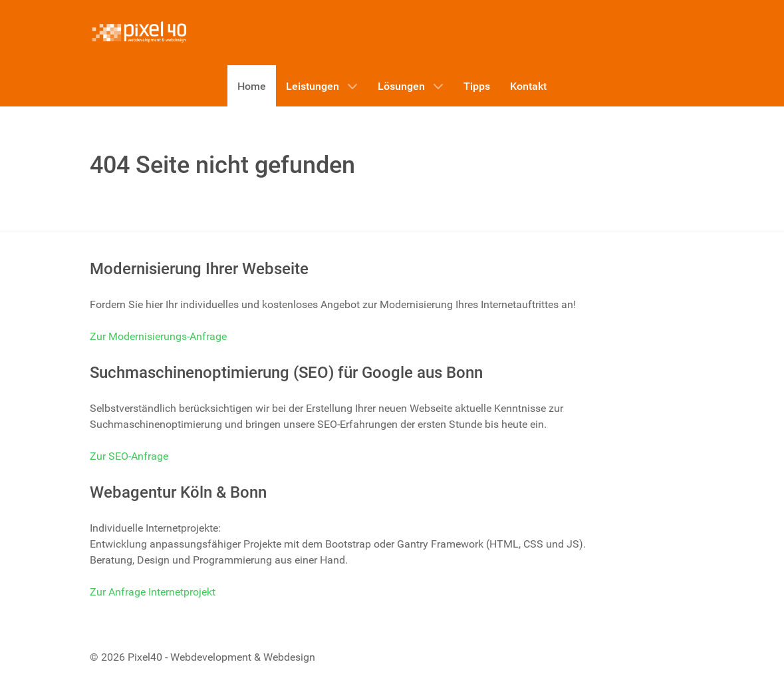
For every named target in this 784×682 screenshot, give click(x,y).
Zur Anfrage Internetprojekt (153, 592)
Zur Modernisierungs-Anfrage (158, 336)
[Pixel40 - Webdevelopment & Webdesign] (140, 33)
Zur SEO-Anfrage (129, 456)
